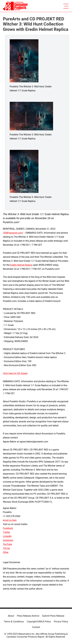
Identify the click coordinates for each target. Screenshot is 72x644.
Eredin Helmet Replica (21, 265)
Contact (36, 627)
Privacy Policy (61, 622)
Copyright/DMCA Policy (39, 622)
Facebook (8, 528)
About (11, 616)
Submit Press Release (53, 616)
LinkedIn (7, 536)
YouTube (7, 544)
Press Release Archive (28, 616)
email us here (10, 520)
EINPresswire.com (13, 233)
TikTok (6, 548)
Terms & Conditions (14, 622)
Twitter (6, 532)
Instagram (8, 540)
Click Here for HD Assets (15, 373)
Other (6, 552)
